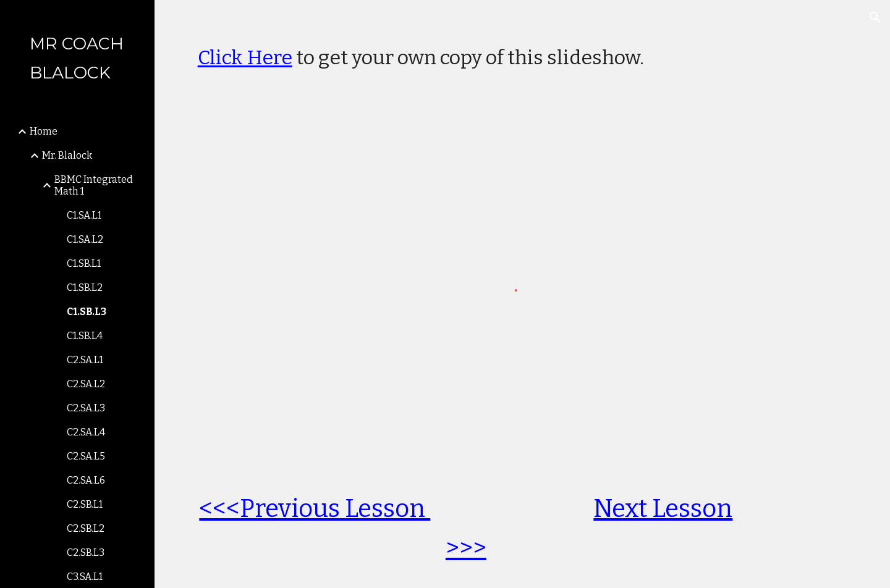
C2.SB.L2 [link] (86, 528)
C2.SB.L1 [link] (85, 504)
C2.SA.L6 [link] (86, 480)
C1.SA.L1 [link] (84, 215)
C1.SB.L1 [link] (84, 263)
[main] (523, 51)
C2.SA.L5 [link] (86, 456)
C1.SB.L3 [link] (87, 312)
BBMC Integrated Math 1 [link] (94, 185)
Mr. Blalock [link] (67, 155)
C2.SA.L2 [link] (86, 384)
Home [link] (44, 131)
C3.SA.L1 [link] (85, 577)
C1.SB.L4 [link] (85, 336)
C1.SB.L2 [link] (85, 288)
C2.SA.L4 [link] (86, 432)
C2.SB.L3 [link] (86, 552)
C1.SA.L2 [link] (85, 239)
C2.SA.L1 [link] (85, 360)
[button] (875, 17)
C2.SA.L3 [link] (86, 408)
